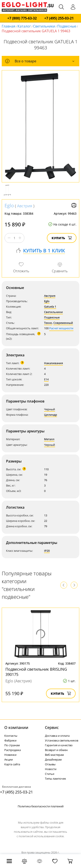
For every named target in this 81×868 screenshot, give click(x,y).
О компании (16, 727)
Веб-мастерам (54, 755)
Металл (49, 439)
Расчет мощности (61, 328)
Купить (62, 238)
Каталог (24, 26)
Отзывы (50, 764)
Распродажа (13, 750)
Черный (50, 409)
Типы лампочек (56, 779)
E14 (46, 379)
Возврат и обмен (56, 750)
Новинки (10, 755)
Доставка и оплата (57, 736)
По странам (12, 745)
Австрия (25, 206)
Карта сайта (12, 764)
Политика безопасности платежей (41, 806)
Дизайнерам (53, 759)
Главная (9, 26)
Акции (9, 759)
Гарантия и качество (59, 745)
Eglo (9, 205)
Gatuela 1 (50, 307)
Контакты (11, 736)
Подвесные (67, 26)
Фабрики (10, 740)
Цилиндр (51, 415)
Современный (63, 323)
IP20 (47, 551)
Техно (48, 323)
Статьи (50, 774)
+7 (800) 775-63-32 (22, 18)
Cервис (52, 727)
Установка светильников (62, 740)
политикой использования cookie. (41, 836)
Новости (51, 769)
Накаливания (53, 363)
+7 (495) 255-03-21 (59, 18)
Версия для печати (74, 205)
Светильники (44, 26)
